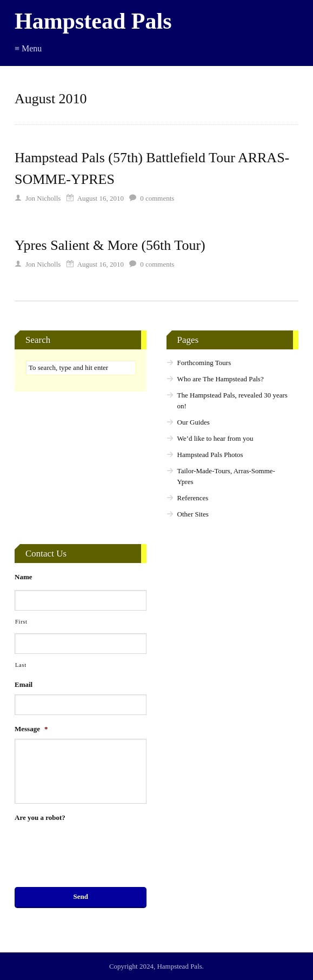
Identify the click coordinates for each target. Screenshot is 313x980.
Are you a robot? (40, 817)
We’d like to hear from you (215, 438)
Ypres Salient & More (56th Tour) (110, 245)
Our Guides (194, 422)
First (21, 622)
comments (157, 198)
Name (24, 577)
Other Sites (193, 514)
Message (31, 729)
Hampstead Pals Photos (210, 455)
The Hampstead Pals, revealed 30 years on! (232, 400)
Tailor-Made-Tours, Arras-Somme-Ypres (226, 476)
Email (24, 684)
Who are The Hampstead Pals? (221, 379)
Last (21, 665)
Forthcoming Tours (204, 363)
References (193, 498)
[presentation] (97, 849)
